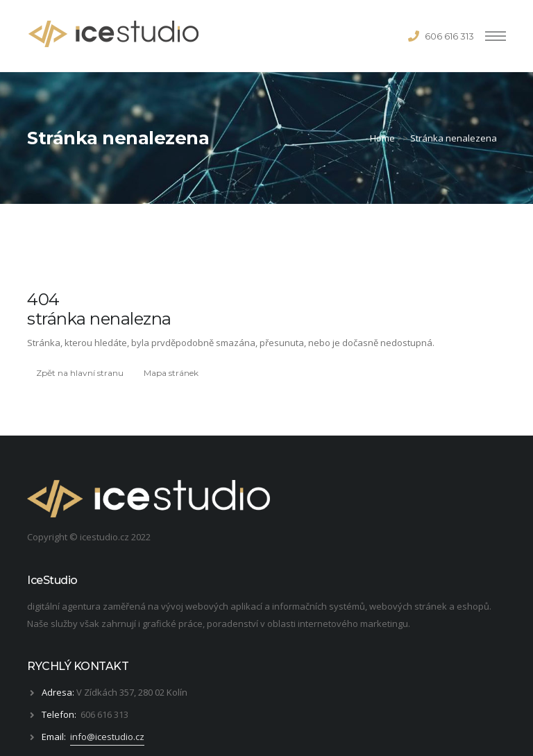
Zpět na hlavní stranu (80, 373)
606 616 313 (449, 36)
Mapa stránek (171, 373)
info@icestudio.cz (107, 737)
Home (382, 138)
